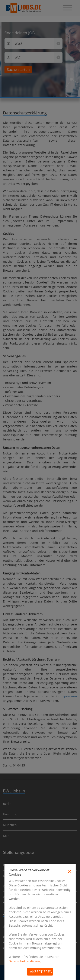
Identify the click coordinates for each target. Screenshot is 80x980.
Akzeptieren (41, 972)
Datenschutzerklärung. (25, 961)
